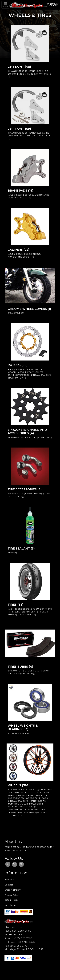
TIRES (13, 605)
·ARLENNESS (14, 195)
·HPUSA (41, 798)
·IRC (50, 609)
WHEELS (15, 785)
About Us (9, 880)
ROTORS (15, 365)
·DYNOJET (32, 437)
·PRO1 (25, 733)
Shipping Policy (12, 890)
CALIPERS (16, 250)
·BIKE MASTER (15, 671)
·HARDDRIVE (14, 798)
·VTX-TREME (45, 74)
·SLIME (47, 494)
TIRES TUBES (18, 667)
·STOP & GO (16, 497)
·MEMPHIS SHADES (17, 804)
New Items (10, 905)
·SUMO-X (31, 74)
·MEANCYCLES (35, 71)
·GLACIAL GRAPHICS (35, 795)
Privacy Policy (12, 895)
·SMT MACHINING (28, 812)
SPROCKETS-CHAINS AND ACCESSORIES (27, 432)
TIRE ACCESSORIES (23, 489)
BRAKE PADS (18, 191)
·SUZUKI (16, 815)
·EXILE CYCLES (31, 254)
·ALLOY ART (31, 789)
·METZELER (16, 612)
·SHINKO (12, 615)
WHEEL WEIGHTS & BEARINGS (23, 727)
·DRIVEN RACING (16, 437)
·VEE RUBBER (27, 615)
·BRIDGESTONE (25, 609)
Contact (9, 885)
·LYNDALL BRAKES (40, 375)
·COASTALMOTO (16, 372)
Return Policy (11, 900)
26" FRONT (16, 129)
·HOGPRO (29, 798)
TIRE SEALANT (19, 549)
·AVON (11, 609)
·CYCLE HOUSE (39, 792)
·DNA (10, 795)
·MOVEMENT (35, 804)
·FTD (18, 795)
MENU (5, 7)
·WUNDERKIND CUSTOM (20, 257)
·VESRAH (24, 198)
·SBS (10, 378)
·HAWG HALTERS (16, 71)
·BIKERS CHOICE (32, 369)
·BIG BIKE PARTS (16, 494)
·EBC (25, 195)
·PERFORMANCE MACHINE (21, 807)
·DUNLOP (40, 609)
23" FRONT (16, 67)
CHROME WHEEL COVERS (28, 309)
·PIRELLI (42, 612)
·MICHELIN (31, 612)
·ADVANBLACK (15, 789)
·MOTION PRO (34, 494)
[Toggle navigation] (5, 5)
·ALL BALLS (13, 733)
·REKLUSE (45, 437)
